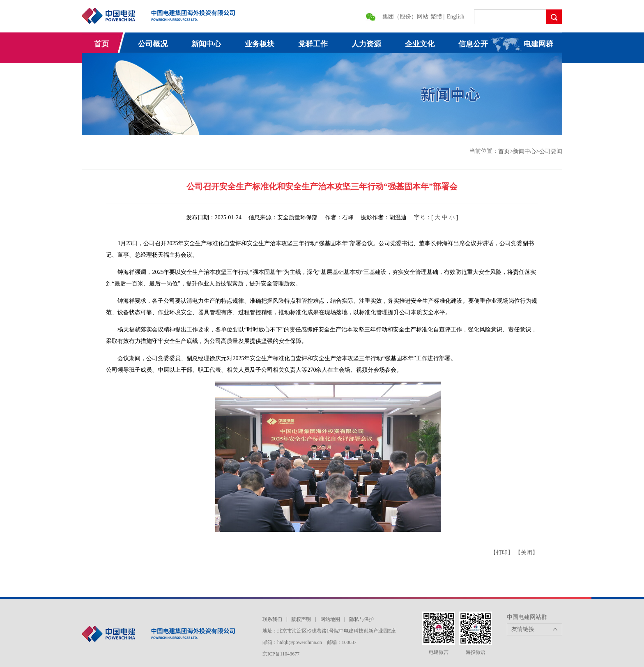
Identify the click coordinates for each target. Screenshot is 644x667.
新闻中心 (206, 44)
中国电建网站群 (527, 617)
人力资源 (366, 44)
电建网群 (538, 44)
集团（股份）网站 (405, 17)
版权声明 (301, 619)
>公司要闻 (549, 151)
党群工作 (313, 44)
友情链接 (523, 629)
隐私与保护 (361, 619)
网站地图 (330, 619)
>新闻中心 (523, 151)
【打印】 (502, 553)
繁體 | (438, 17)
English (456, 17)
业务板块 (260, 44)
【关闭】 (527, 553)
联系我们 (272, 619)
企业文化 (420, 44)
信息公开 (473, 44)
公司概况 (153, 44)
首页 (101, 44)
